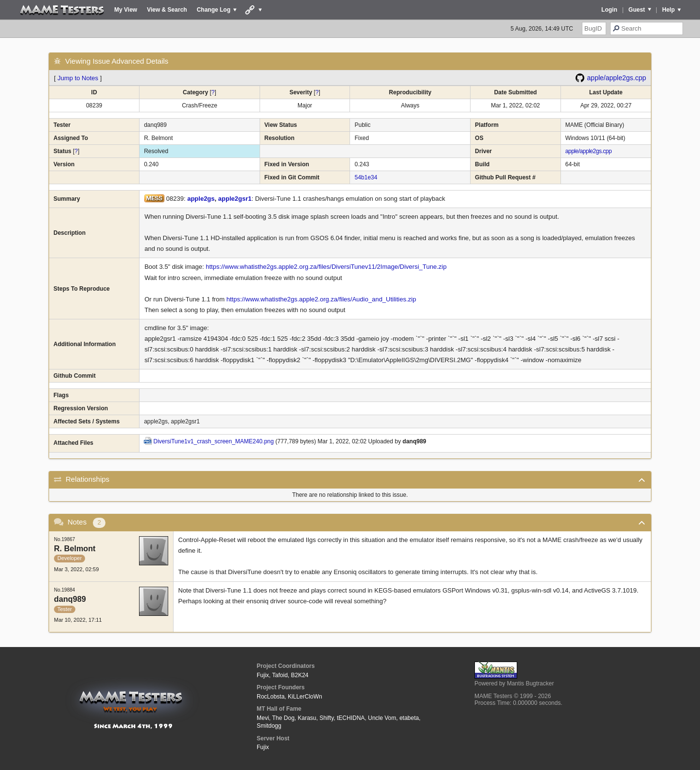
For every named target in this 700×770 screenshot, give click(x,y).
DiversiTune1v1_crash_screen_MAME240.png (214, 441)
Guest (637, 10)
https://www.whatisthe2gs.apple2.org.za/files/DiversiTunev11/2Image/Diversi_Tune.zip (326, 267)
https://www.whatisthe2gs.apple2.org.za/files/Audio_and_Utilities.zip (321, 299)
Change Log (214, 10)
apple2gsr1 (235, 199)
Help (668, 10)
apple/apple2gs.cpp (617, 78)
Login (609, 10)
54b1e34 (366, 177)
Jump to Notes (78, 78)
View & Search (167, 10)
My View (126, 10)
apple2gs (201, 199)
